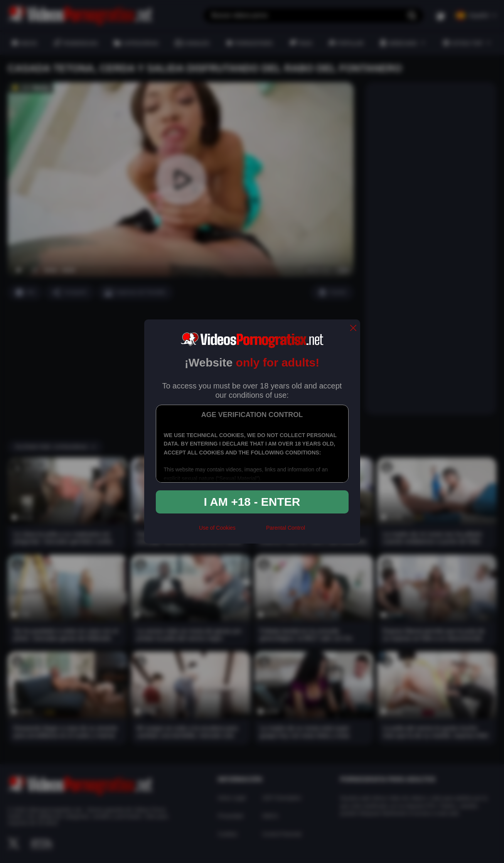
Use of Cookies (217, 528)
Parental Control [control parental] (286, 528)
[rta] (251, 531)
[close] (353, 328)
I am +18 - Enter (252, 502)
